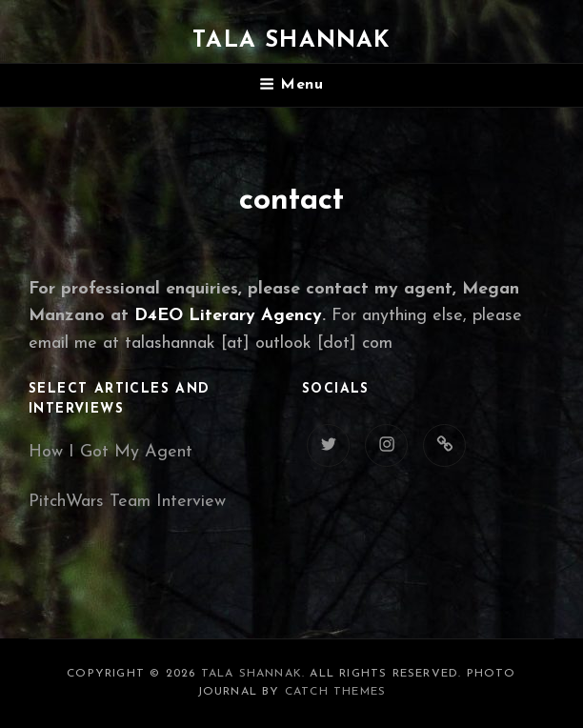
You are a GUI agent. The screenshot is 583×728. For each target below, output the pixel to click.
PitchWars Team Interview (127, 502)
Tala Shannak (291, 41)
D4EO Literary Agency (228, 316)
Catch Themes (335, 692)
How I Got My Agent (111, 452)
